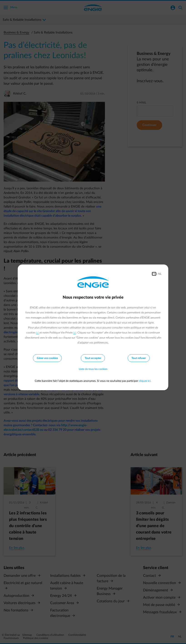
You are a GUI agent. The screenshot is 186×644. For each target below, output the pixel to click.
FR (154, 274)
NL (160, 274)
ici (37, 333)
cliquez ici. (145, 381)
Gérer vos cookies (47, 358)
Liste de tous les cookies (93, 369)
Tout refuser (139, 358)
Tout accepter (93, 358)
